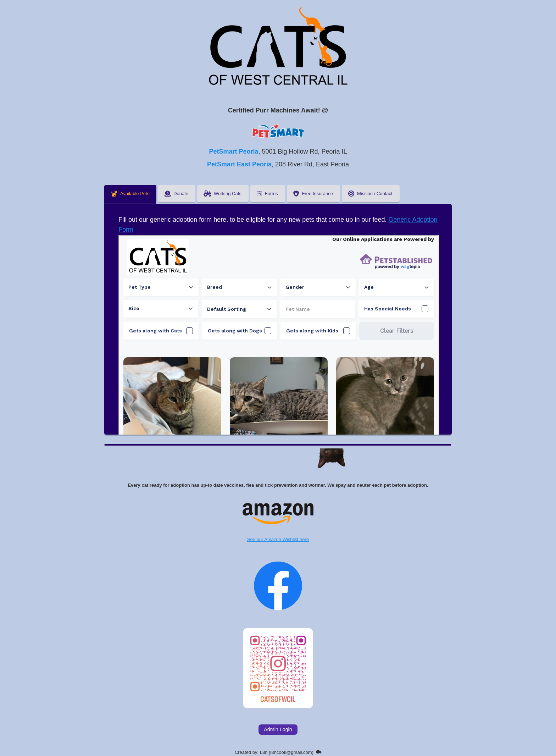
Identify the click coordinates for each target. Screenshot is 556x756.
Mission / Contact (370, 194)
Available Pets (130, 194)
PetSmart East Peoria (239, 164)
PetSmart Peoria (233, 151)
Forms (267, 194)
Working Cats (223, 194)
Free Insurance (313, 194)
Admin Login (278, 729)
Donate (176, 194)
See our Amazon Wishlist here (278, 523)
